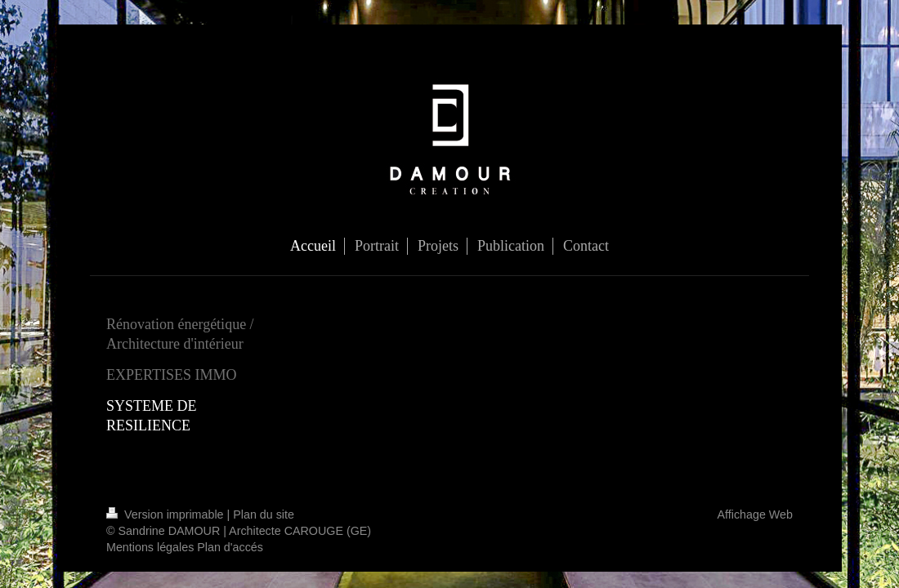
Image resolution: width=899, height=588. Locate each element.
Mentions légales (150, 547)
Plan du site (264, 514)
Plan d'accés (230, 547)
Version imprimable (167, 514)
